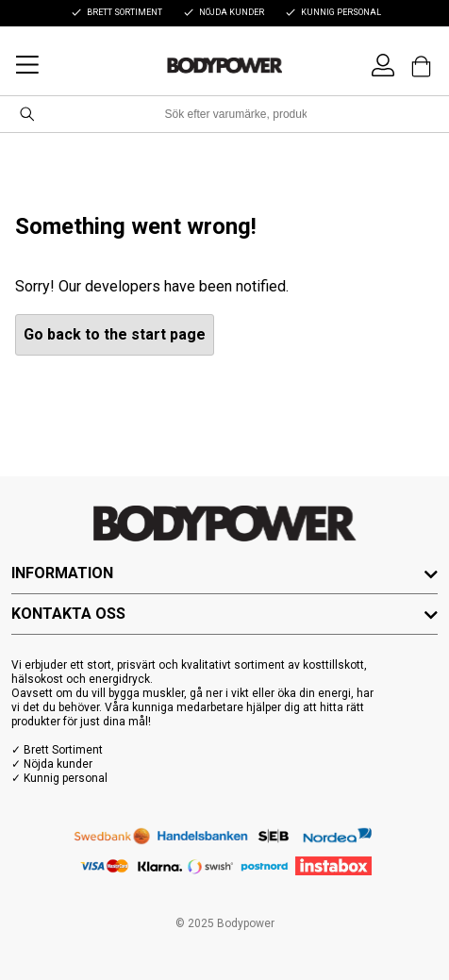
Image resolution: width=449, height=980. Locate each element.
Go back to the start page (115, 334)
